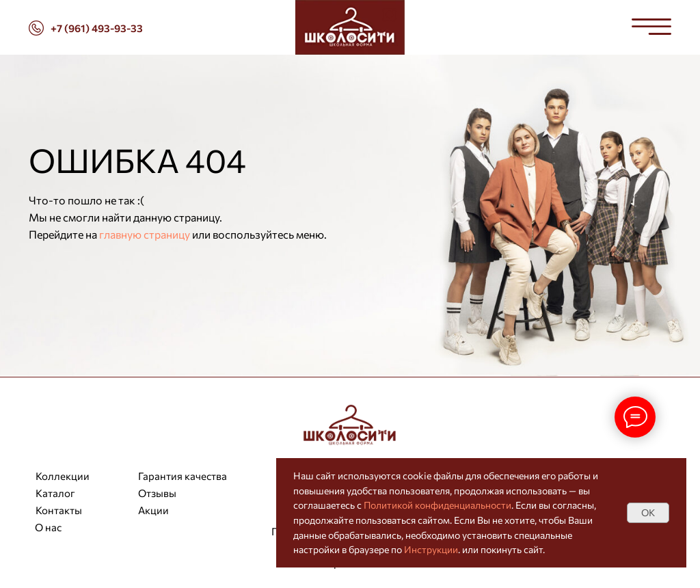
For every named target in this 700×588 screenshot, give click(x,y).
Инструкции (431, 549)
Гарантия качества (183, 476)
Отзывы (157, 493)
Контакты (59, 510)
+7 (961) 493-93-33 (97, 28)
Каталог (55, 493)
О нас (48, 527)
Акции (153, 510)
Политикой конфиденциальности (437, 505)
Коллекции (63, 476)
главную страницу (145, 234)
